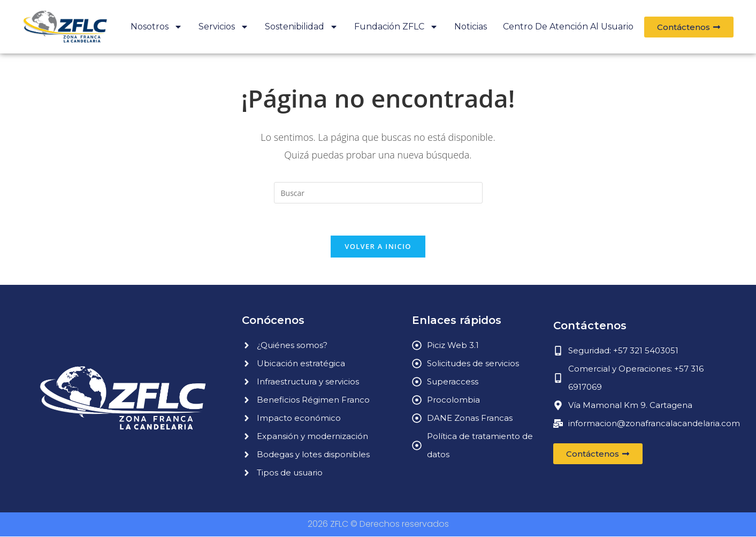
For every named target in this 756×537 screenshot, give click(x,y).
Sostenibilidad (301, 27)
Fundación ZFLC (396, 27)
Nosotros (156, 27)
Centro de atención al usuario (568, 27)
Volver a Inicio (378, 247)
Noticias (471, 27)
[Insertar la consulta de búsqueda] (378, 193)
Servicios (224, 27)
